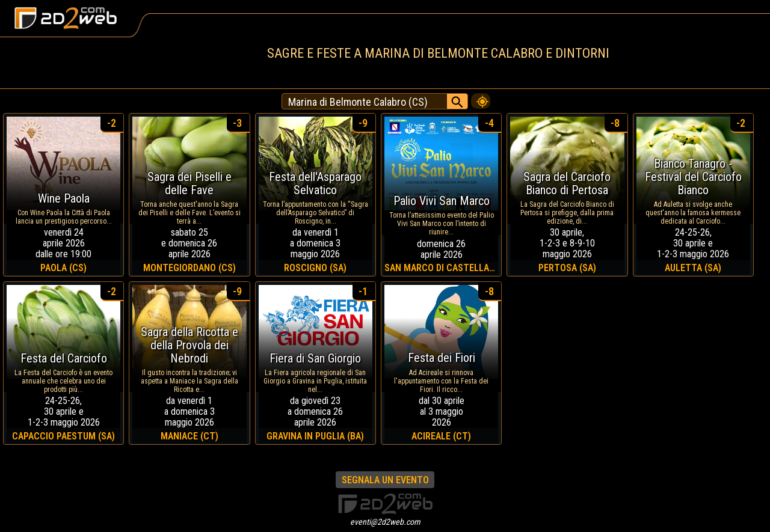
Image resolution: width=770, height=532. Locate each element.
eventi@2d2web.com (385, 522)
